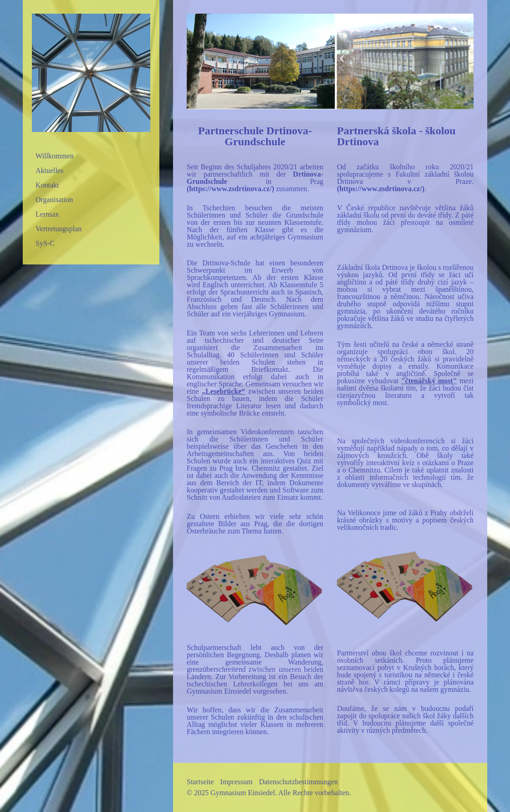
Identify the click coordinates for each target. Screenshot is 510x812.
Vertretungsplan (59, 229)
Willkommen (55, 156)
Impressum (237, 782)
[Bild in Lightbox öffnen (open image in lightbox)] (330, 61)
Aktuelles (49, 170)
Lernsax (47, 214)
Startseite (200, 782)
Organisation (54, 200)
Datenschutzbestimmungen (298, 782)
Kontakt (47, 185)
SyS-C (45, 243)
